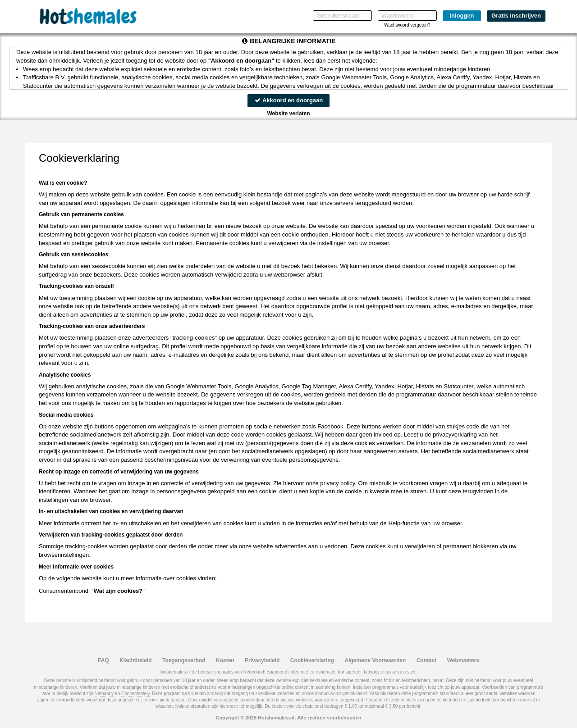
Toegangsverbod (184, 660)
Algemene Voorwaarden (375, 660)
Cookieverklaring (312, 660)
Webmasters (463, 660)
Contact (427, 660)
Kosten (225, 660)
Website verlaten (288, 114)
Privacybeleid (262, 660)
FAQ (103, 660)
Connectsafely (135, 694)
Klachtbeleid (135, 660)
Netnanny (104, 694)
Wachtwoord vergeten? (407, 25)
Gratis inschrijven (516, 16)
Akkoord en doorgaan (288, 100)
